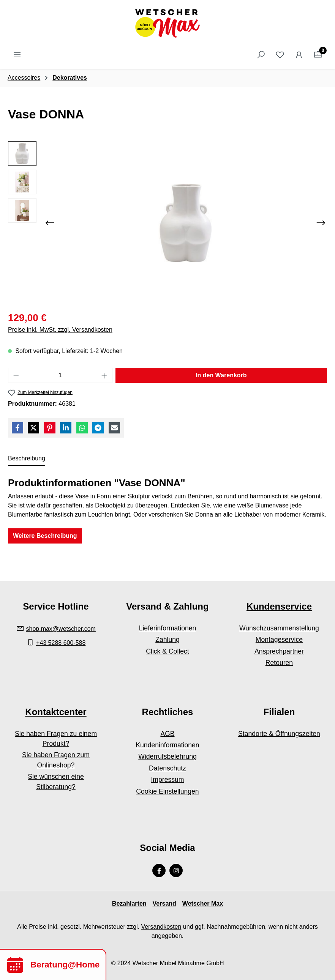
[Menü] (17, 55)
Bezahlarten (129, 904)
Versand (164, 904)
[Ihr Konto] (299, 55)
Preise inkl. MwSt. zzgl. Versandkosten (60, 330)
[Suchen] (261, 55)
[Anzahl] (60, 375)
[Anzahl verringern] (16, 375)
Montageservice (279, 640)
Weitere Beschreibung (45, 536)
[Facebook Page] (159, 870)
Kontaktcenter (56, 712)
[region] (167, 223)
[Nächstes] (321, 223)
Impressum (167, 780)
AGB (167, 734)
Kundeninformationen (167, 745)
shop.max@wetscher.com (61, 629)
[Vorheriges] (50, 223)
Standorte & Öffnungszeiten (279, 734)
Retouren (279, 663)
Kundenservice (279, 606)
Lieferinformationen (168, 628)
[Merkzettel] (280, 55)
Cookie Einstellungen (167, 791)
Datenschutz (167, 768)
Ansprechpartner (279, 651)
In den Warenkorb (221, 375)
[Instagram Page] (176, 870)
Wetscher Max (203, 904)
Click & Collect (167, 651)
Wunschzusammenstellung (279, 628)
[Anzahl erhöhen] (104, 375)
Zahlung (167, 640)
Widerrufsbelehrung (167, 756)
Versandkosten (161, 927)
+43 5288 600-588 (61, 643)
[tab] (27, 459)
